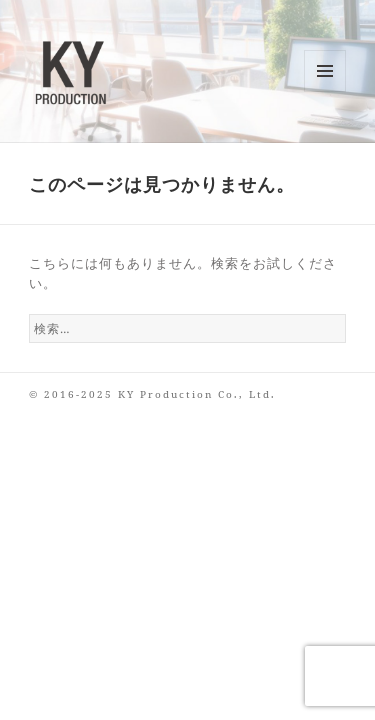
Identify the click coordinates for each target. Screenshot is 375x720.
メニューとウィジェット (325, 91)
